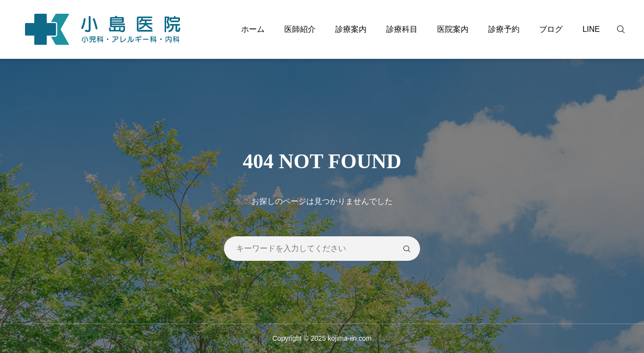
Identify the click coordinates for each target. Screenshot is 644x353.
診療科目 (402, 29)
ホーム (253, 29)
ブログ (551, 29)
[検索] (627, 29)
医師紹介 (300, 29)
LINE (591, 29)
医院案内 (453, 29)
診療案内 (351, 29)
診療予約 (504, 29)
